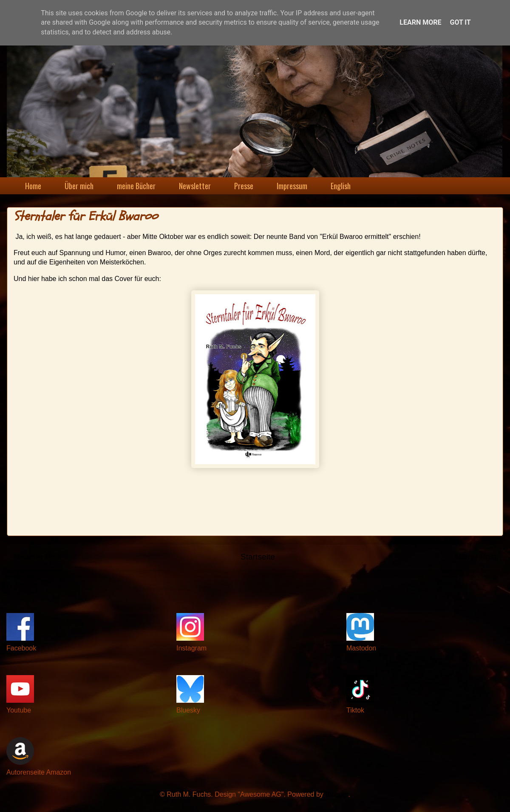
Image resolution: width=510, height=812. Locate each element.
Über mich (79, 186)
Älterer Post (475, 557)
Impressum (292, 186)
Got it (460, 22)
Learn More (420, 22)
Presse (244, 186)
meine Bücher (136, 186)
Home (33, 186)
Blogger (337, 794)
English (341, 186)
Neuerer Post (38, 557)
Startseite (258, 557)
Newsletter (195, 186)
